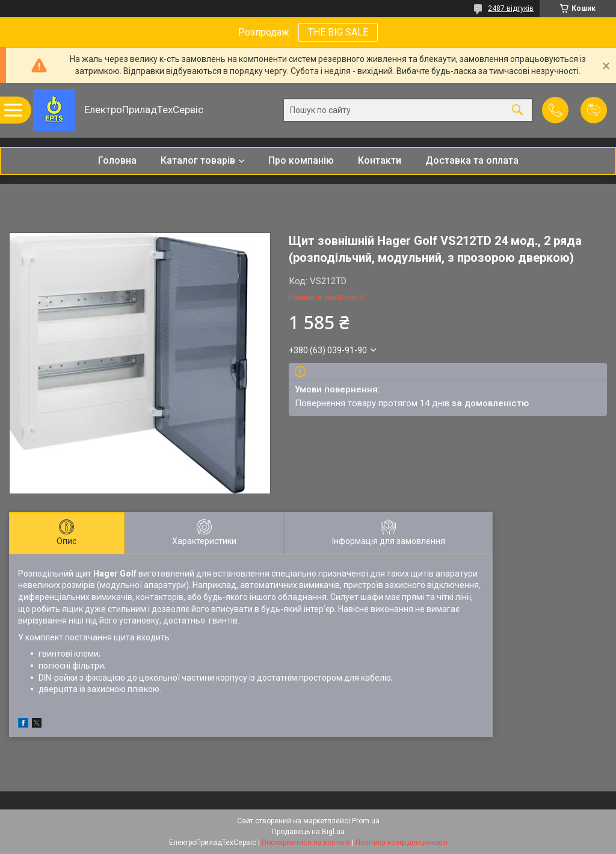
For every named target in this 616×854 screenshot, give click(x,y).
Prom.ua (366, 821)
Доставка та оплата (472, 160)
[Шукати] (517, 110)
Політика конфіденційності (402, 843)
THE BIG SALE (338, 32)
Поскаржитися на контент (306, 843)
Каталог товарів (198, 160)
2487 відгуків (511, 8)
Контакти (380, 160)
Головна (117, 160)
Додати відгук (594, 110)
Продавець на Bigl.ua (308, 832)
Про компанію (301, 160)
